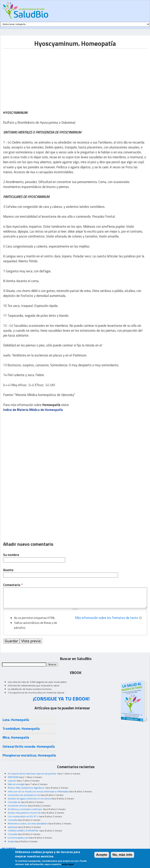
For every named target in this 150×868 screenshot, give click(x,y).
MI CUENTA (9, 848)
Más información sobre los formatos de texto (107, 618)
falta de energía (16, 784)
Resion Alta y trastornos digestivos (26, 788)
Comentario (13, 585)
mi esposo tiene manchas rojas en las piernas (32, 774)
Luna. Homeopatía (16, 720)
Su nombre (11, 555)
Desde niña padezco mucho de (24, 813)
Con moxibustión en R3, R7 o (23, 816)
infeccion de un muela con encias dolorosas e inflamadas (38, 791)
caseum (12, 781)
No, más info (122, 855)
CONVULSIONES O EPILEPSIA (23, 831)
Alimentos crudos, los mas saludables (28, 823)
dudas (11, 841)
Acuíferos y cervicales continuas (25, 809)
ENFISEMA (13, 777)
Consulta (12, 820)
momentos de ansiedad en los (24, 795)
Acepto (102, 855)
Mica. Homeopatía (16, 737)
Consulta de (14, 802)
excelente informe (18, 806)
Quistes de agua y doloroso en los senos (29, 799)
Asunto (8, 570)
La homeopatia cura (18, 838)
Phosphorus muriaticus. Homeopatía (29, 755)
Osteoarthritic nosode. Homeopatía (29, 746)
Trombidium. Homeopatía (21, 729)
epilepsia (13, 827)
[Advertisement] (36, 76)
